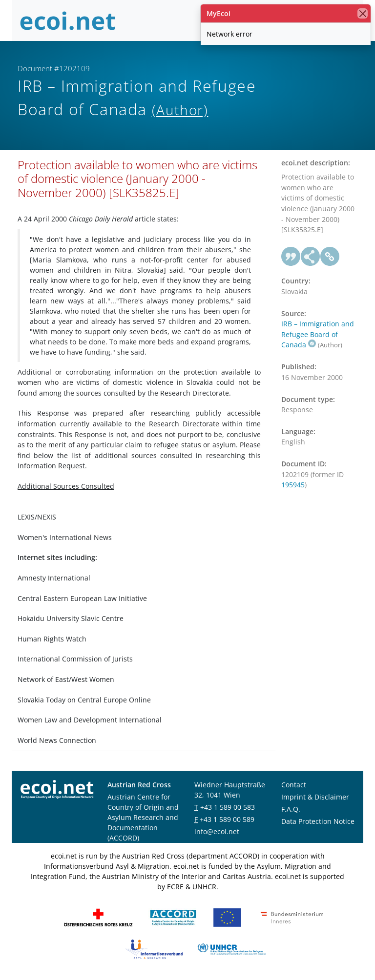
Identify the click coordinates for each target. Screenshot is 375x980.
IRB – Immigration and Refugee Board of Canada (318, 334)
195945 (293, 485)
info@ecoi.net (217, 831)
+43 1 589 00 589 (227, 819)
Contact (294, 785)
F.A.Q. (291, 809)
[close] (363, 13)
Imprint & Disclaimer (315, 797)
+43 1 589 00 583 (228, 807)
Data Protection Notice (318, 821)
